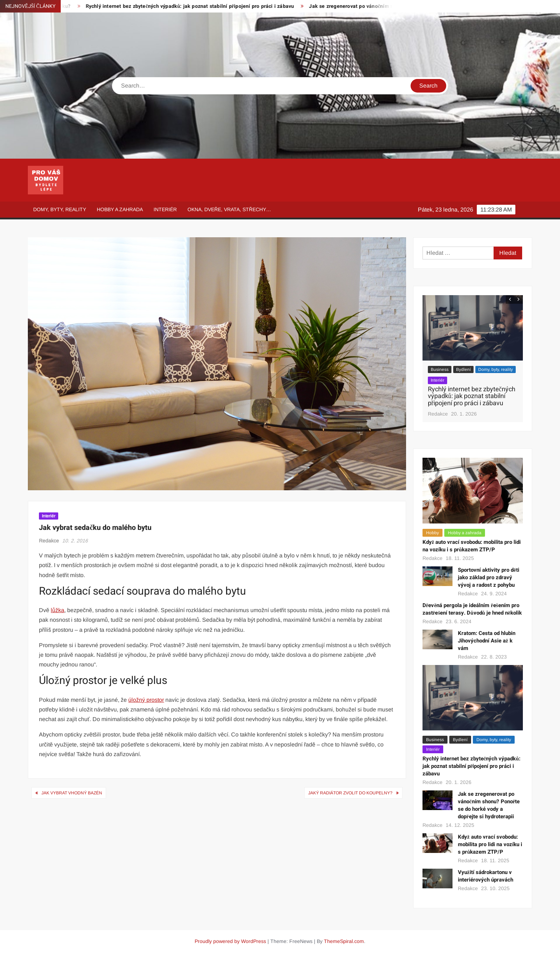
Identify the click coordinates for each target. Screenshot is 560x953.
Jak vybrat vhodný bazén (72, 793)
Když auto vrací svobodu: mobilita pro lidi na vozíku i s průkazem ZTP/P (472, 546)
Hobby (432, 533)
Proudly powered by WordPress (230, 941)
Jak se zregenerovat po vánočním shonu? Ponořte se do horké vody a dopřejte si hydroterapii (489, 805)
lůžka (57, 610)
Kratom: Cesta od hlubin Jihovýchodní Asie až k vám (487, 641)
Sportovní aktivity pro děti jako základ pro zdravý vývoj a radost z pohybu (489, 577)
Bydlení (463, 369)
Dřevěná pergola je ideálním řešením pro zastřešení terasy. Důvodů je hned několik (472, 609)
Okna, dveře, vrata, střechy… (229, 209)
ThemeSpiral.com (344, 941)
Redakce (49, 541)
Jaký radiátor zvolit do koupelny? (350, 793)
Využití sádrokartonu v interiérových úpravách (486, 876)
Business (440, 369)
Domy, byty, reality (60, 209)
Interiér (165, 209)
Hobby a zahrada (120, 209)
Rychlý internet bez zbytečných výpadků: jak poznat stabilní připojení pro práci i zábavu (195, 6)
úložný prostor (146, 700)
